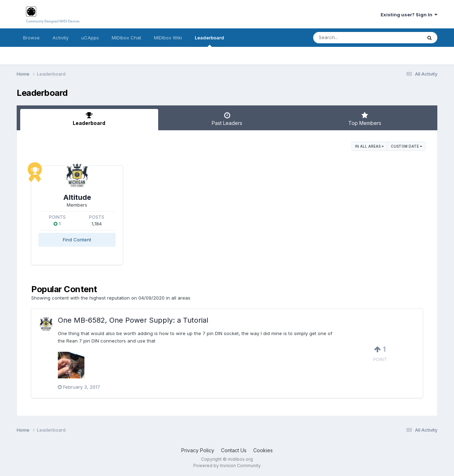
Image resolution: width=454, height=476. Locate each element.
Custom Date (406, 146)
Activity (60, 38)
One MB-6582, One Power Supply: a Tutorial (133, 320)
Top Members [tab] (365, 119)
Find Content (77, 240)
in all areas (369, 146)
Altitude (77, 197)
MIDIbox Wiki (168, 38)
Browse (31, 38)
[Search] (348, 38)
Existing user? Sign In (409, 15)
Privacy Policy (198, 450)
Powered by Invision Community (227, 466)
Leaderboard (209, 41)
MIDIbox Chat (126, 38)
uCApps (90, 38)
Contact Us (234, 450)
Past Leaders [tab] (227, 119)
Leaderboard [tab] (89, 119)
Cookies (263, 450)
